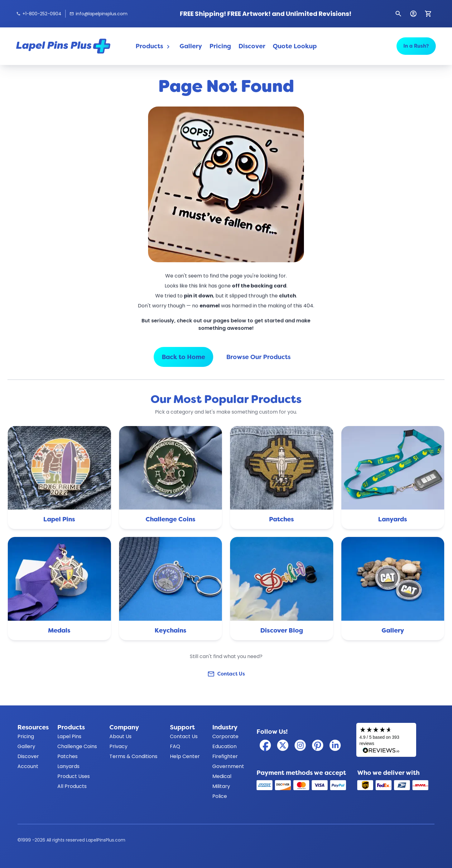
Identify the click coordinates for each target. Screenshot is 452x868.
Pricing (220, 46)
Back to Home (183, 357)
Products (154, 46)
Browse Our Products (258, 357)
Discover (252, 46)
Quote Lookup (295, 46)
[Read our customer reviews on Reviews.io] (386, 740)
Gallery (191, 46)
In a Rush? (416, 46)
